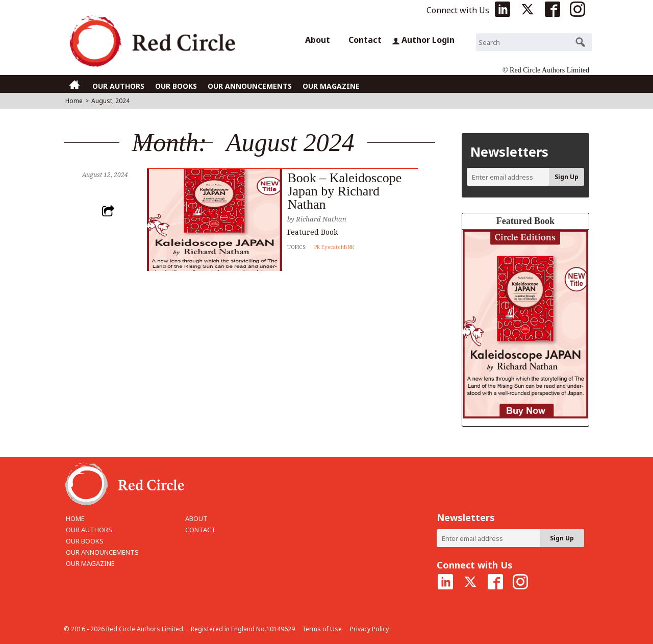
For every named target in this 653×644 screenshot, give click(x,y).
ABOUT (196, 518)
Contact (365, 40)
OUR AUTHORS (118, 86)
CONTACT (200, 530)
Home (74, 101)
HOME (75, 518)
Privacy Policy (369, 629)
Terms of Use (322, 629)
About (318, 40)
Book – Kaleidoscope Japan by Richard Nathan (344, 191)
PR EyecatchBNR (334, 247)
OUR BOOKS (176, 86)
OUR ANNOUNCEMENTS (250, 86)
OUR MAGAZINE (331, 86)
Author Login (423, 40)
